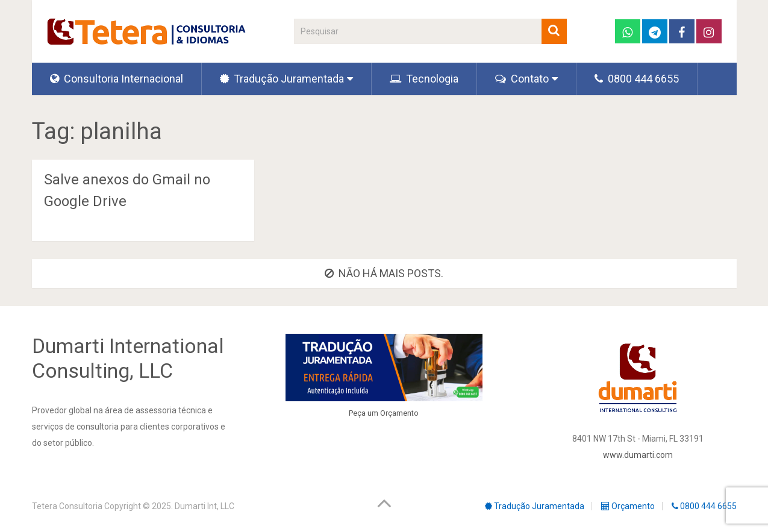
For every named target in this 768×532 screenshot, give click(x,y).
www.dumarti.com (638, 455)
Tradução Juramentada (282, 79)
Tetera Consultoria (67, 506)
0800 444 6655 (637, 79)
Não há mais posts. (384, 273)
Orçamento (399, 413)
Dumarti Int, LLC (204, 506)
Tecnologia (424, 79)
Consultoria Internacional (117, 79)
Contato (522, 79)
